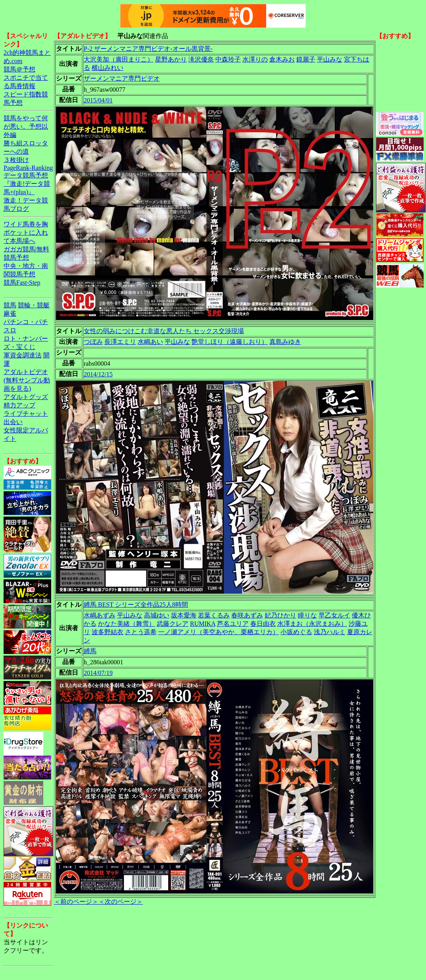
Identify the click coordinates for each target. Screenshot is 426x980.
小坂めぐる (296, 632)
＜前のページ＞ (76, 902)
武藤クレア (173, 624)
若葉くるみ (214, 615)
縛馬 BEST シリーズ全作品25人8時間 (136, 605)
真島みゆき (285, 342)
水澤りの (255, 59)
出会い (13, 422)
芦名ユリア (233, 624)
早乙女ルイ (334, 615)
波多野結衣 (107, 632)
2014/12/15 (98, 374)
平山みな (330, 59)
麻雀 (10, 313)
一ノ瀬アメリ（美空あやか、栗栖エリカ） (219, 632)
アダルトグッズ (26, 397)
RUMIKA (203, 624)
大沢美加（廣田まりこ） (119, 59)
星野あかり (171, 59)
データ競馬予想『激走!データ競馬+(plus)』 (27, 184)
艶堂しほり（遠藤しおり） (230, 342)
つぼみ (93, 342)
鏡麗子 (306, 59)
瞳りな (307, 615)
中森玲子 (228, 59)
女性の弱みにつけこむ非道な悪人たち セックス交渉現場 (164, 331)
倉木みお (282, 59)
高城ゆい (157, 615)
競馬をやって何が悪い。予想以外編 (26, 126)
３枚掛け (16, 160)
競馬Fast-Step (22, 283)
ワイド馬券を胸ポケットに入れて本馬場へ (26, 232)
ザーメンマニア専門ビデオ (122, 78)
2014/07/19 (98, 673)
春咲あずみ (247, 615)
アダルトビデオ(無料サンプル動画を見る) (27, 380)
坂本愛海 (184, 615)
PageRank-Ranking (28, 168)
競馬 (10, 305)
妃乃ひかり (280, 615)
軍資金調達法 (23, 355)
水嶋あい (150, 342)
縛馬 (90, 651)
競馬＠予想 (19, 69)
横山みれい (107, 68)
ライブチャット (26, 414)
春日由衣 (263, 624)
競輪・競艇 (34, 305)
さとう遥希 (141, 632)
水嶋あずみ (100, 615)
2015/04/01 (98, 100)
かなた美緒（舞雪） (127, 624)
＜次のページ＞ (121, 902)
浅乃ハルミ (330, 632)
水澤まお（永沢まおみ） (312, 624)
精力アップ (19, 405)
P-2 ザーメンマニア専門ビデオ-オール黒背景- (148, 49)
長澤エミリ (120, 342)
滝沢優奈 (201, 59)
